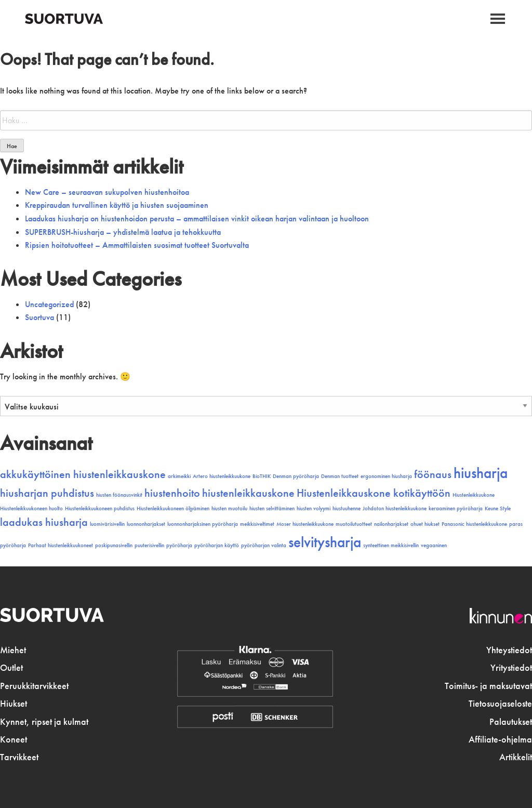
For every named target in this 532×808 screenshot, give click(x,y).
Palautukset (511, 722)
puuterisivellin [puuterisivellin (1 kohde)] (149, 545)
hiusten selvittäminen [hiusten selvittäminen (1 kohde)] (272, 508)
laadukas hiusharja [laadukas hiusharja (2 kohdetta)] (44, 522)
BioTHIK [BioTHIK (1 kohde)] (262, 476)
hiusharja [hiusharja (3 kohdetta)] (481, 473)
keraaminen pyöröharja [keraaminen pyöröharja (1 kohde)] (456, 508)
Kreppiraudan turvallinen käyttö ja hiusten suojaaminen (117, 205)
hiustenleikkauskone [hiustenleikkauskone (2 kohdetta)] (248, 493)
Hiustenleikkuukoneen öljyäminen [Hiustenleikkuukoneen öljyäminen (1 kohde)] (173, 508)
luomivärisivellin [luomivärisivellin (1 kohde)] (107, 524)
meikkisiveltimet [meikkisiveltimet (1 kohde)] (257, 524)
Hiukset (14, 704)
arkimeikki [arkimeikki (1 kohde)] (179, 476)
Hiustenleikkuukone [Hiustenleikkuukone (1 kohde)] (474, 495)
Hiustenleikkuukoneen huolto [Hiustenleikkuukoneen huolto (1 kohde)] (31, 508)
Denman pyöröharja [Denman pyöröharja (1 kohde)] (296, 476)
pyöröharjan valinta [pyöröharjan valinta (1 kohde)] (264, 545)
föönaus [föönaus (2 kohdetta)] (433, 474)
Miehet (13, 650)
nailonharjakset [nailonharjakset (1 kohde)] (391, 524)
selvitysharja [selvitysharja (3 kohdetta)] (325, 542)
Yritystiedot (511, 668)
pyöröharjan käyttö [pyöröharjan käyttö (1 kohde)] (217, 545)
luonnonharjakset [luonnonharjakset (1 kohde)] (146, 524)
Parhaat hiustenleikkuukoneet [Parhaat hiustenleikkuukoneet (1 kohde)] (61, 545)
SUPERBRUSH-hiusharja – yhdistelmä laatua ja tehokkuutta (123, 232)
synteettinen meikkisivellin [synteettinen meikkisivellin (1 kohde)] (391, 545)
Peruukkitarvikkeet (34, 686)
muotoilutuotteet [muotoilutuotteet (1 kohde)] (354, 524)
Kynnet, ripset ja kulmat (44, 722)
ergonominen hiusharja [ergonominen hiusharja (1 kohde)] (386, 476)
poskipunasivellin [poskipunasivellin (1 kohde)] (114, 545)
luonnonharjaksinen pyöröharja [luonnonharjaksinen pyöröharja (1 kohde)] (203, 524)
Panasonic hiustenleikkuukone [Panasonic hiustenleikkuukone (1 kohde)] (474, 524)
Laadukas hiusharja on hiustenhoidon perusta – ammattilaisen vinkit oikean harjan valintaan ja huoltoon (197, 218)
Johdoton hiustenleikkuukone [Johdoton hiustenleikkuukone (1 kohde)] (395, 508)
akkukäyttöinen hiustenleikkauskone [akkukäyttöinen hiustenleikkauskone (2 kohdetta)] (83, 474)
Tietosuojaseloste (500, 704)
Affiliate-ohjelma (500, 739)
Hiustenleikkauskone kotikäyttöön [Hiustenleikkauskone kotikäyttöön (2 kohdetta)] (374, 493)
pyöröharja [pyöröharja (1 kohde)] (179, 545)
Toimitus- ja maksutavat (488, 686)
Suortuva (39, 317)
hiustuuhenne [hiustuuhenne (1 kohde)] (347, 508)
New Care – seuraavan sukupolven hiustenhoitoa (107, 192)
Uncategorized (49, 304)
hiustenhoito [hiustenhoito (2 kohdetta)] (172, 493)
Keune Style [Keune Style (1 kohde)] (498, 508)
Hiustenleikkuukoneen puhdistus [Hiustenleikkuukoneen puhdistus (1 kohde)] (100, 508)
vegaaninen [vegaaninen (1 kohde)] (434, 545)
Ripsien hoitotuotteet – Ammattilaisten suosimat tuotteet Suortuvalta (137, 245)
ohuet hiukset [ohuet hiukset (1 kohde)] (425, 524)
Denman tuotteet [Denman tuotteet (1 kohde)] (340, 476)
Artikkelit (516, 757)
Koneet (14, 739)
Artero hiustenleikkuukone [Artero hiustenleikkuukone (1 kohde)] (222, 476)
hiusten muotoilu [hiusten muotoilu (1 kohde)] (229, 508)
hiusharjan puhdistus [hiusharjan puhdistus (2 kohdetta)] (47, 493)
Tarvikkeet (19, 757)
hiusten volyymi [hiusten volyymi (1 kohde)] (314, 508)
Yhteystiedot (509, 650)
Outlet (11, 668)
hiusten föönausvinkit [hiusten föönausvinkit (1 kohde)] (119, 495)
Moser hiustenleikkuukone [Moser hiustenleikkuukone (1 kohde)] (305, 524)
